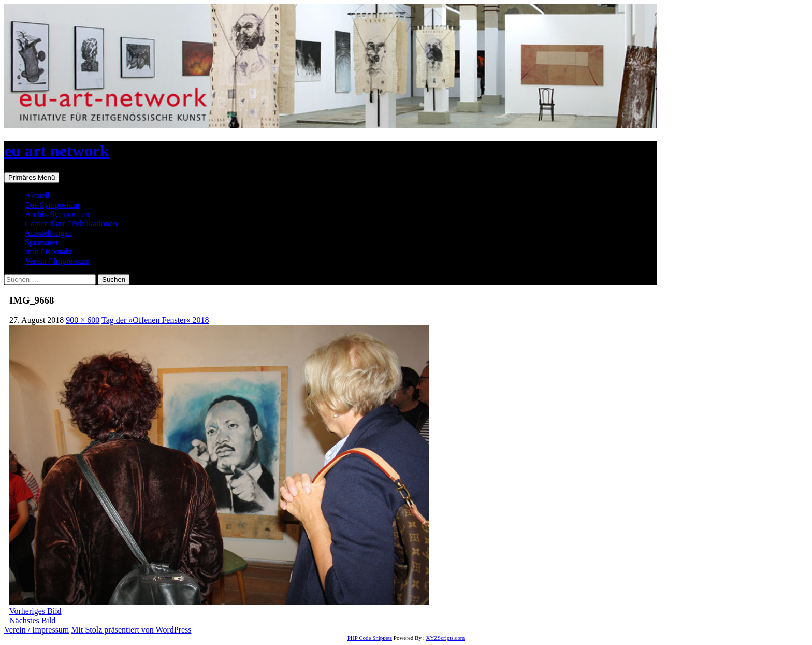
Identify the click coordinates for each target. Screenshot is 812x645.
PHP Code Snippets (370, 638)
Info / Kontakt (48, 252)
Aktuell (37, 196)
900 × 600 (83, 320)
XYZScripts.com (445, 638)
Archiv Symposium (57, 214)
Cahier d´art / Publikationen (71, 224)
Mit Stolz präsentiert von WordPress (131, 630)
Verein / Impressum (57, 261)
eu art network (57, 151)
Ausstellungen (49, 233)
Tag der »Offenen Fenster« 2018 (155, 320)
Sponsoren (42, 242)
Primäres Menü (32, 177)
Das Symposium (52, 205)
